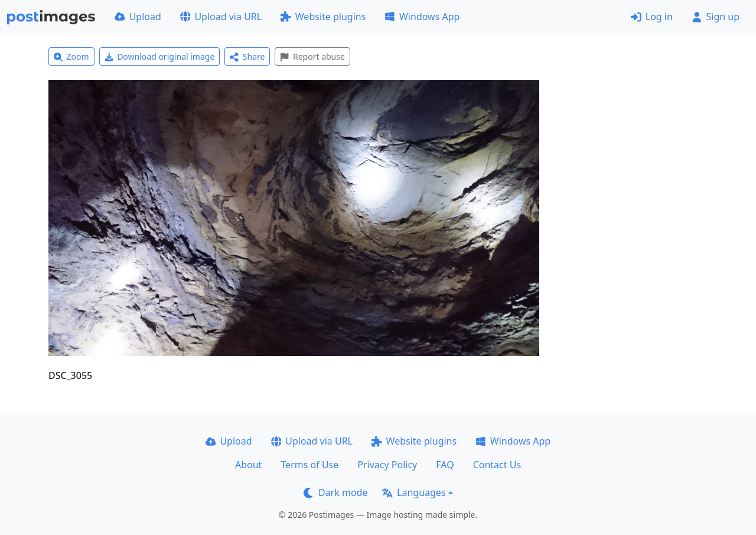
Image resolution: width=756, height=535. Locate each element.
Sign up (716, 17)
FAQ (445, 465)
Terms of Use (309, 465)
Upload (138, 17)
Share (247, 56)
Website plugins (323, 17)
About (248, 465)
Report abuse (312, 56)
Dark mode (335, 492)
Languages (414, 492)
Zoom (71, 56)
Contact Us (497, 465)
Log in (652, 17)
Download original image (160, 56)
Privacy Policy (387, 465)
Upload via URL (221, 17)
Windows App (422, 17)
